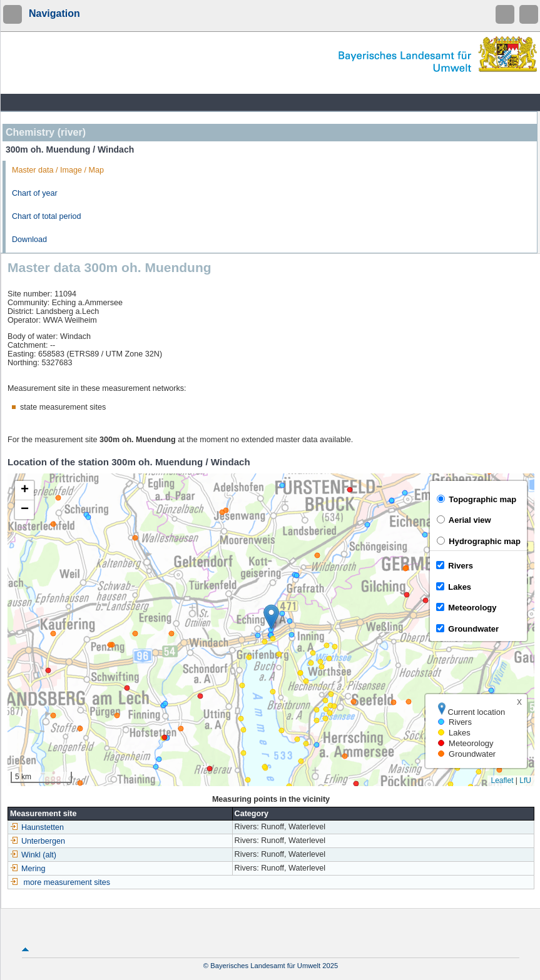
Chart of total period (47, 216)
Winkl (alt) (33, 855)
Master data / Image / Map (58, 170)
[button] (271, 617)
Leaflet (502, 780)
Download (29, 240)
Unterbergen (38, 841)
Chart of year (35, 193)
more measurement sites (67, 882)
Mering (28, 869)
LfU (525, 780)
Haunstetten (37, 827)
